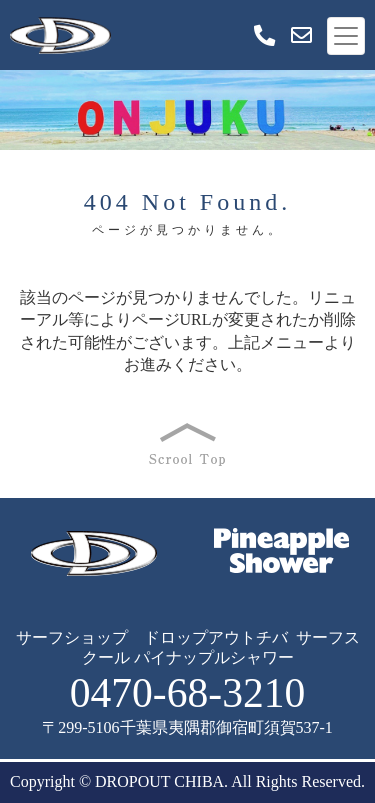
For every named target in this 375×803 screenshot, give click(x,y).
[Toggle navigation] (346, 36)
